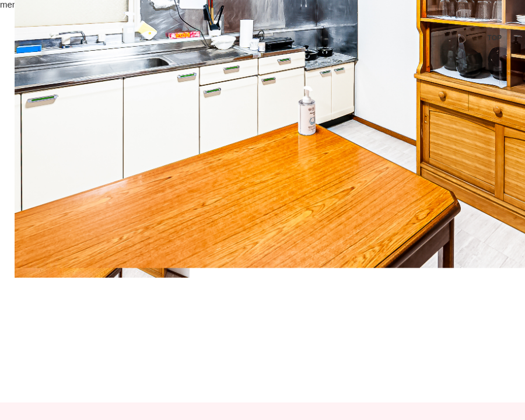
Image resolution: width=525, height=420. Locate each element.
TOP (495, 38)
